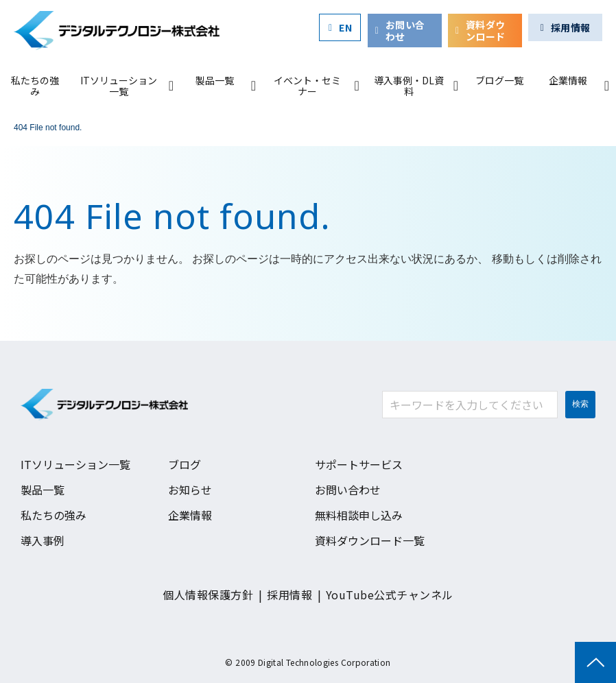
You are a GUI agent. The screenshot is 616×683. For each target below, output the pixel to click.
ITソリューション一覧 (119, 86)
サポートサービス (359, 464)
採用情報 (571, 27)
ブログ (185, 464)
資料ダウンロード (486, 31)
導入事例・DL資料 (409, 86)
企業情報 (568, 80)
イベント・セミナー (307, 86)
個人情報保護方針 (208, 595)
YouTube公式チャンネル (390, 595)
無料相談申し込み (359, 515)
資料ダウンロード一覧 (370, 540)
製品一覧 (215, 80)
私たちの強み (35, 86)
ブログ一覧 (499, 80)
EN (345, 27)
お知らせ (190, 490)
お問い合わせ (405, 31)
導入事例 (43, 540)
